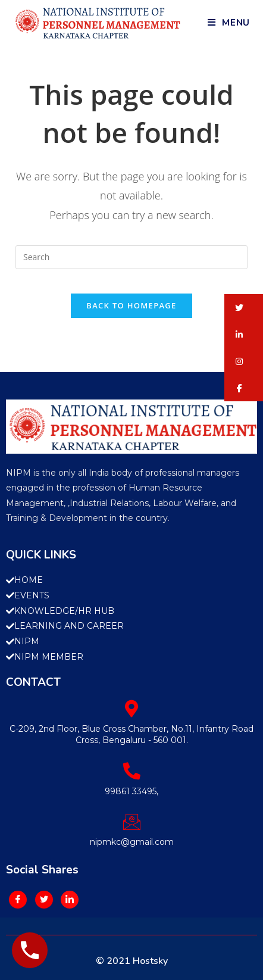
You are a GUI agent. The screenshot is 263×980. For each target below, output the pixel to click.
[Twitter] (44, 900)
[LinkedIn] (70, 900)
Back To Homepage (131, 305)
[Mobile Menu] (229, 23)
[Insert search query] (131, 257)
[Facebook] (18, 900)
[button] (244, 308)
